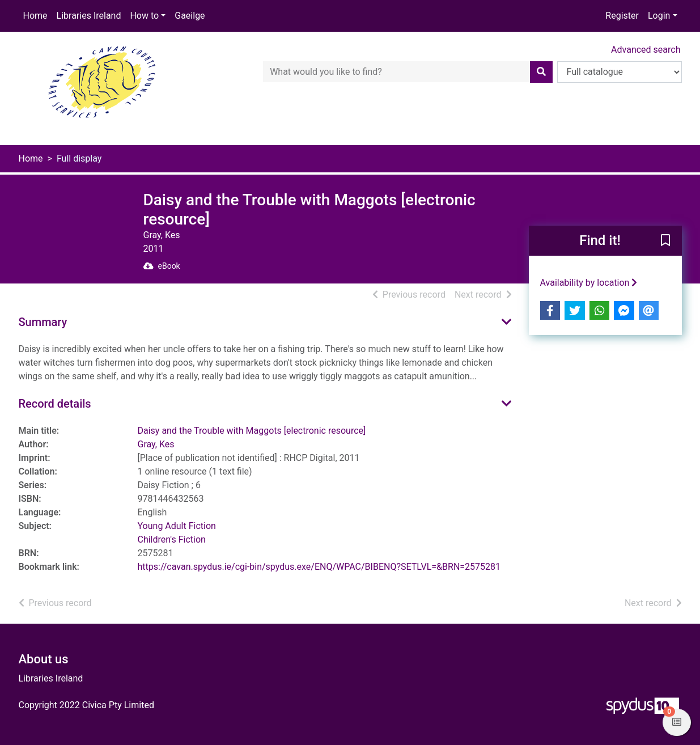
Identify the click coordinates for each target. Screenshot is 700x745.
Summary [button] (43, 322)
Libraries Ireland (89, 16)
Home (35, 16)
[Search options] (620, 72)
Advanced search (646, 50)
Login (659, 16)
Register (622, 16)
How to (144, 16)
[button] (665, 242)
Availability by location (589, 283)
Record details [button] (55, 404)
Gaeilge (190, 16)
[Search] (541, 72)
